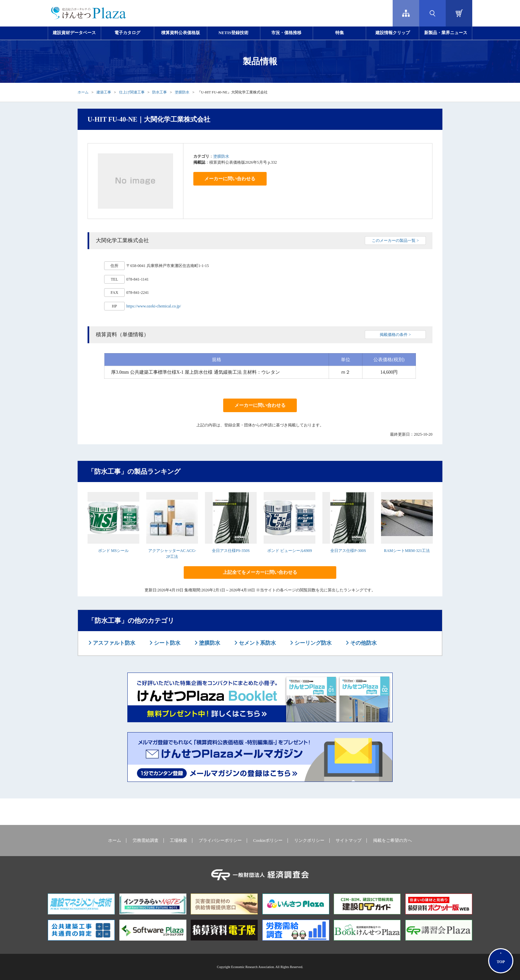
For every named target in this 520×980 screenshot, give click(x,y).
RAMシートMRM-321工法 (407, 551)
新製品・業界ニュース (446, 33)
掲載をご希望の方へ (392, 841)
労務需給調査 (146, 841)
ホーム (83, 92)
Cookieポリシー (268, 841)
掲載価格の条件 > (395, 335)
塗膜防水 (182, 92)
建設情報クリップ (393, 33)
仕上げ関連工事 (132, 92)
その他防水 (363, 643)
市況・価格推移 (286, 33)
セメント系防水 (257, 643)
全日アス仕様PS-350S (231, 551)
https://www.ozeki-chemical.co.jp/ (154, 306)
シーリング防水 (312, 643)
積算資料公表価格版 (181, 33)
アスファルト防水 (113, 643)
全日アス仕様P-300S (348, 551)
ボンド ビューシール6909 (290, 551)
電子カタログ (127, 33)
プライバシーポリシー (220, 841)
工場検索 (178, 841)
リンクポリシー (309, 841)
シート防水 (166, 643)
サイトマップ (349, 841)
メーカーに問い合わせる (230, 179)
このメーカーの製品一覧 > (395, 241)
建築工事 (104, 92)
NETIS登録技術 (233, 33)
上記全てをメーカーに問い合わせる (260, 572)
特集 (340, 33)
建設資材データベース (74, 33)
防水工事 (160, 92)
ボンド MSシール (113, 551)
